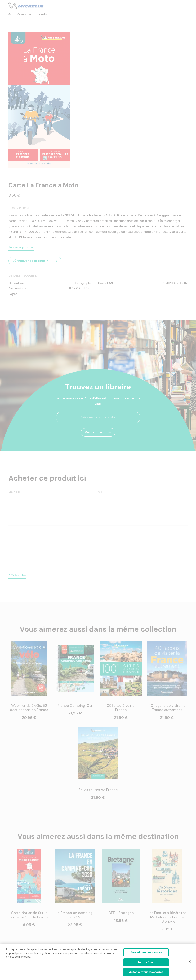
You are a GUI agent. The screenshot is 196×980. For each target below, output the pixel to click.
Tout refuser (146, 963)
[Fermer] (190, 962)
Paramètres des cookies (146, 953)
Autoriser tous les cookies (146, 973)
